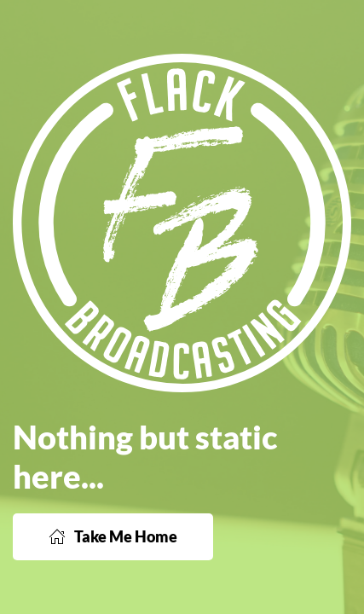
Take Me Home (113, 536)
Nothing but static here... (145, 456)
